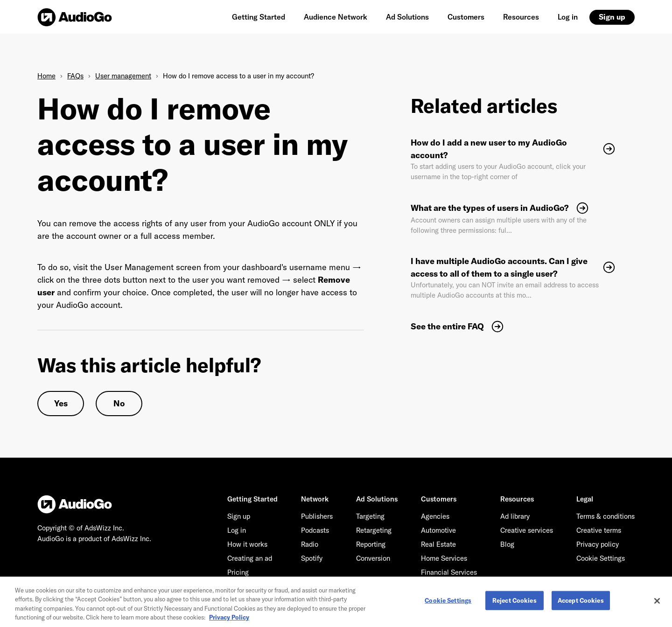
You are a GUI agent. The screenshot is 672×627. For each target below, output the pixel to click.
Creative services (527, 530)
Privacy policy (598, 544)
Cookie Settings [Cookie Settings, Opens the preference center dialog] (448, 603)
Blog (507, 544)
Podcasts (315, 530)
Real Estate (438, 544)
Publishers (317, 516)
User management (123, 76)
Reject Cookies (514, 603)
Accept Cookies (581, 603)
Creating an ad (250, 558)
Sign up (612, 17)
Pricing (238, 572)
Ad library (515, 516)
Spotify (312, 558)
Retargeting (374, 530)
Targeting (370, 516)
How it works (247, 544)
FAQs (75, 76)
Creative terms (599, 530)
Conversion (373, 558)
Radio (310, 544)
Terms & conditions (605, 516)
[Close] (657, 604)
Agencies (435, 516)
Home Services (444, 558)
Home (46, 76)
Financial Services (449, 572)
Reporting (371, 544)
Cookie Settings (601, 558)
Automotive (438, 530)
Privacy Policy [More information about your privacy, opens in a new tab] (229, 620)
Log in (568, 17)
